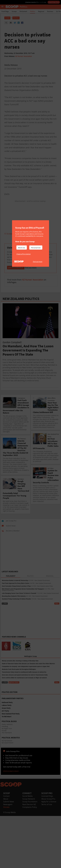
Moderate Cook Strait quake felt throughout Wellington (19, 696)
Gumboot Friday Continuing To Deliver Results (16, 626)
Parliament (23, 11)
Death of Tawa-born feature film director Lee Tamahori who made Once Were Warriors (28, 691)
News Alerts (14, 710)
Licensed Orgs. (47, 823)
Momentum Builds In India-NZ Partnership (15, 608)
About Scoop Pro (48, 826)
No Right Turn (7, 756)
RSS (5, 631)
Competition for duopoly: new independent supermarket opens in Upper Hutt (26, 694)
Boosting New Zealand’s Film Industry (14, 623)
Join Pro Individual (16, 295)
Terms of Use (47, 832)
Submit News (9, 829)
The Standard (7, 760)
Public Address (7, 752)
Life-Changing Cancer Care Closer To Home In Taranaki (19, 620)
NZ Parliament (7, 768)
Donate (6, 834)
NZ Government (7, 770)
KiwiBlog (5, 754)
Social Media (27, 823)
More (57, 631)
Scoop (7, 18)
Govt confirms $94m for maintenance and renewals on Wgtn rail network (24, 705)
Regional (41, 11)
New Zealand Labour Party (45, 613)
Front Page (5, 11)
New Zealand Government (42, 608)
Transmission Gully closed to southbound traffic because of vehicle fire (24, 699)
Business (50, 11)
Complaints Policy (30, 834)
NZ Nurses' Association (24, 56)
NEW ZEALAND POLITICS (21, 326)
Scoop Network (29, 826)
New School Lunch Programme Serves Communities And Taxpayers (23, 616)
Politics (33, 11)
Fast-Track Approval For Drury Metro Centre (16, 610)
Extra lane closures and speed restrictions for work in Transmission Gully (25, 702)
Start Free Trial (54, 2)
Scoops (14, 11)
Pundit (4, 758)
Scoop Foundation (30, 829)
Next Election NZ (29, 832)
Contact (6, 823)
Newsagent (8, 832)
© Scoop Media (9, 840)
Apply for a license (49, 829)
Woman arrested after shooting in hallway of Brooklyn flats (20, 688)
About (6, 826)
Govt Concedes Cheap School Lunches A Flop (16, 613)
